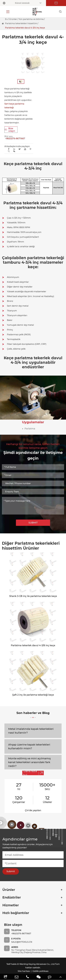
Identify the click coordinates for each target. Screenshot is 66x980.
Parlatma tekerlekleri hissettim (21, 23)
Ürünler (13, 19)
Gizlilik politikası (40, 971)
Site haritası (24, 971)
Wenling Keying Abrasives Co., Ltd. (37, 964)
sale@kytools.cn (22, 942)
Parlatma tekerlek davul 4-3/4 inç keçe (25, 28)
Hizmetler (11, 905)
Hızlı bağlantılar (16, 913)
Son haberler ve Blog (33, 714)
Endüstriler (12, 897)
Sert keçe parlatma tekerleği (14, 106)
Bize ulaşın (10, 130)
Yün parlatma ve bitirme (31, 19)
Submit (11, 871)
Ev (6, 19)
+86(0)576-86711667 (15, 139)
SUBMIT (33, 523)
